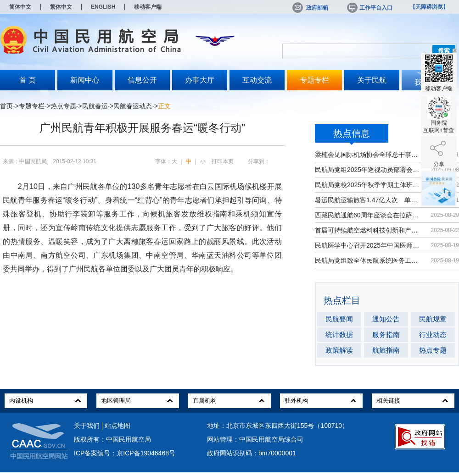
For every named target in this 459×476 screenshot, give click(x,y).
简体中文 (20, 7)
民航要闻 (339, 319)
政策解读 (339, 350)
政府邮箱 (310, 8)
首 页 (28, 80)
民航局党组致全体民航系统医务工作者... (368, 260)
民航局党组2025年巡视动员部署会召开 (368, 170)
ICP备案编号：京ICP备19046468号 (125, 453)
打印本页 (223, 161)
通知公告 (386, 319)
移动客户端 (148, 7)
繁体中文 (61, 7)
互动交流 (257, 80)
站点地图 (118, 426)
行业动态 (433, 335)
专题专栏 (314, 80)
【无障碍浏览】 (429, 7)
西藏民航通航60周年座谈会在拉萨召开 (368, 215)
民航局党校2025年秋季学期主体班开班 (368, 185)
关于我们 (87, 426)
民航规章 (433, 319)
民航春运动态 (133, 106)
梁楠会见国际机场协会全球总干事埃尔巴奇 (368, 155)
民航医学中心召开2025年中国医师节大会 (368, 245)
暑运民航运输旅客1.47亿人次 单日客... (368, 200)
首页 (6, 106)
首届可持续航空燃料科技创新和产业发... (368, 230)
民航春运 (95, 106)
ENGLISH (103, 7)
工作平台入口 (369, 8)
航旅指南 (386, 350)
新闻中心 (85, 80)
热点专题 (63, 106)
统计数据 (339, 335)
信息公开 (142, 80)
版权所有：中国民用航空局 (112, 439)
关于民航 (372, 80)
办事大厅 (200, 80)
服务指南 (386, 335)
